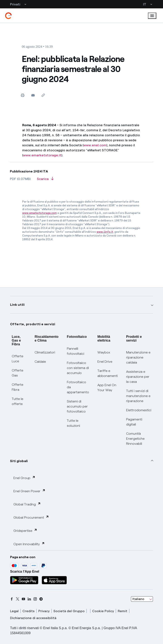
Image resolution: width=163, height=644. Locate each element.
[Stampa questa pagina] (23, 95)
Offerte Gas (17, 373)
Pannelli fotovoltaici (76, 351)
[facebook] (12, 599)
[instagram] (35, 599)
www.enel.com (95, 145)
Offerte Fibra (17, 387)
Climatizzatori (45, 352)
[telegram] (41, 599)
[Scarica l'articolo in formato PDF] (45, 180)
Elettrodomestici (139, 410)
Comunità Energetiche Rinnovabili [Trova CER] (135, 439)
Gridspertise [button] (25, 530)
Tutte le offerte (17, 401)
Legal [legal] (14, 611)
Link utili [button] (17, 305)
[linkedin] (29, 599)
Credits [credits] (28, 611)
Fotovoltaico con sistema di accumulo (78, 368)
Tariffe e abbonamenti (108, 373)
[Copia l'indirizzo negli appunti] (43, 95)
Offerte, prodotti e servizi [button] (33, 324)
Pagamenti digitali (134, 422)
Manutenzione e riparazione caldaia (138, 357)
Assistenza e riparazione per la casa (138, 377)
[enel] (8, 16)
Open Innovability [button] (29, 544)
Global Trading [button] (27, 504)
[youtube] (23, 599)
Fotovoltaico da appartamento (78, 387)
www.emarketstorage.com (39, 213)
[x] (18, 599)
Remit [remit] (123, 611)
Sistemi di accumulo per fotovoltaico (77, 406)
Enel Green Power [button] (29, 491)
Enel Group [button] (24, 478)
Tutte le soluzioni (73, 423)
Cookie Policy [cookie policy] (103, 611)
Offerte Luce (17, 359)
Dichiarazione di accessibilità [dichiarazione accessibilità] (33, 618)
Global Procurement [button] (31, 517)
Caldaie (40, 362)
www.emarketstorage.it (42, 155)
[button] (33, 95)
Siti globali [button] (19, 461)
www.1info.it (105, 232)
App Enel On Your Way (107, 388)
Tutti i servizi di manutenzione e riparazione (138, 396)
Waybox (104, 352)
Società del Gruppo (69, 611)
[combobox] (142, 599)
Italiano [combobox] (138, 599)
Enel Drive (105, 362)
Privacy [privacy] (44, 611)
